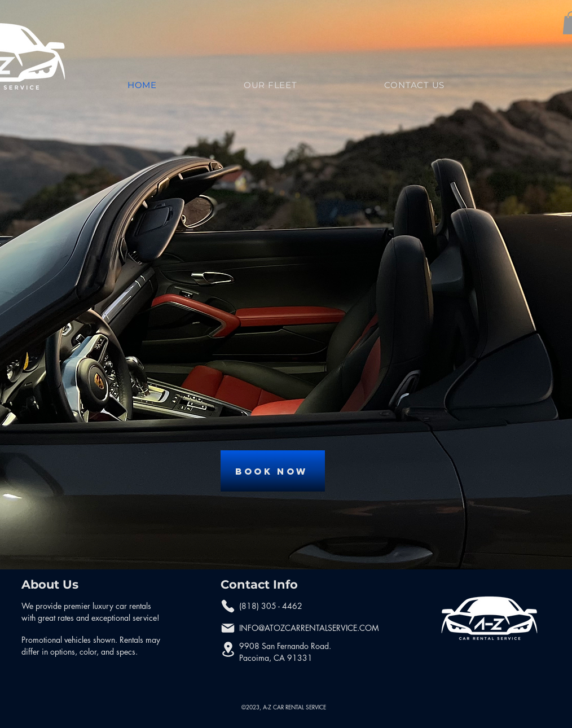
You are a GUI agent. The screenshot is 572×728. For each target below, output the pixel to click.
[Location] (228, 649)
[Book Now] (273, 471)
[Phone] (228, 606)
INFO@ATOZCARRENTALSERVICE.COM (309, 628)
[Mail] (228, 628)
